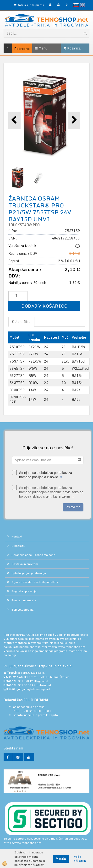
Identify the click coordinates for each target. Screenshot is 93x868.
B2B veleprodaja (22, 610)
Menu (41, 48)
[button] (74, 120)
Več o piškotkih (80, 859)
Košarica (72, 48)
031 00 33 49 (27, 685)
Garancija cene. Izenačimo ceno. (34, 555)
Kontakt (17, 536)
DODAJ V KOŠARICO (44, 306)
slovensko (76, 5)
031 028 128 (26, 681)
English (82, 5)
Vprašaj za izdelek (22, 246)
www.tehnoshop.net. (72, 647)
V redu (61, 859)
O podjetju (18, 546)
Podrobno (10, 48)
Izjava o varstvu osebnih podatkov (35, 582)
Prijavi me (73, 507)
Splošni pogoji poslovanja (29, 573)
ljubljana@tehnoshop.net (33, 689)
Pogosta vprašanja (24, 591)
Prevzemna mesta (24, 600)
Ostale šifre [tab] (21, 322)
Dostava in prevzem (25, 564)
